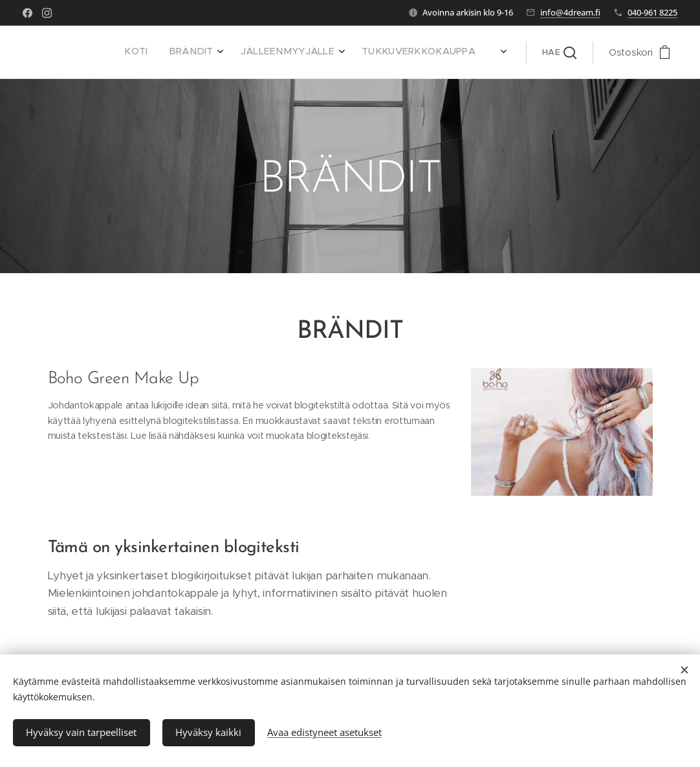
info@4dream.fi (570, 12)
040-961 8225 (652, 12)
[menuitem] (348, 52)
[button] (559, 52)
